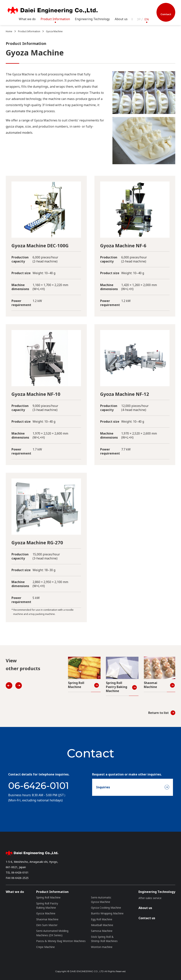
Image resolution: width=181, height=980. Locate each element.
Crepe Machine (45, 947)
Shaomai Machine (47, 919)
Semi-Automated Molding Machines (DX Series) (52, 933)
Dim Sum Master (47, 925)
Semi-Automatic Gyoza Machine (101, 900)
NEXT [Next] (19, 686)
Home (9, 31)
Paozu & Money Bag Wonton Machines (61, 941)
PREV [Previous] (10, 686)
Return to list (158, 713)
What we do (27, 19)
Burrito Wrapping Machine (107, 913)
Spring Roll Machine (48, 897)
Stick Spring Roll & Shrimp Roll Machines (104, 939)
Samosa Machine (102, 931)
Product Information (29, 31)
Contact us (147, 918)
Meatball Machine (102, 925)
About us (121, 19)
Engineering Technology (157, 892)
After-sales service (150, 898)
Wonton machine (102, 947)
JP (139, 19)
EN (147, 19)
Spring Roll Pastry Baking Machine (47, 905)
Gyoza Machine (54, 31)
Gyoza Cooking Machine (106, 908)
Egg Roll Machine (102, 919)
